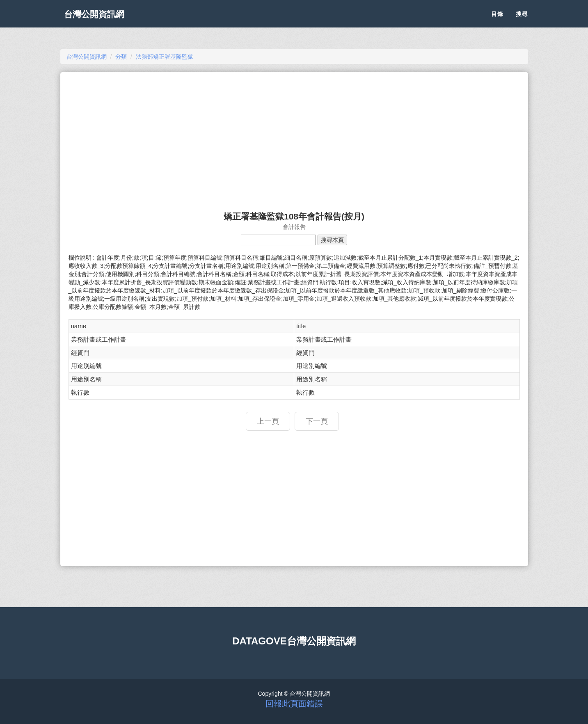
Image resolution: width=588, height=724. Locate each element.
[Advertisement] (294, 138)
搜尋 (522, 21)
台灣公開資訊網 (101, 21)
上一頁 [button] (268, 421)
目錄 (497, 21)
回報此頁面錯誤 (294, 703)
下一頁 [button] (317, 421)
